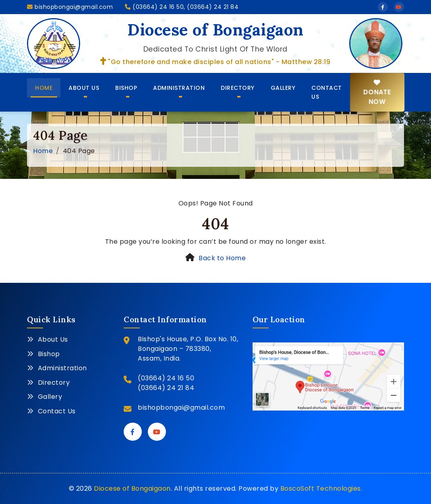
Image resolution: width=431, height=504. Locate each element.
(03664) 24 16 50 (166, 378)
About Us (84, 88)
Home (44, 88)
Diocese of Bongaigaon (132, 488)
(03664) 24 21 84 (166, 388)
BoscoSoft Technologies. (321, 488)
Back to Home (222, 258)
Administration (179, 88)
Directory (238, 88)
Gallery (283, 88)
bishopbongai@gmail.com (70, 7)
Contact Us (327, 92)
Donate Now (377, 92)
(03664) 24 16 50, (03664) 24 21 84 (182, 7)
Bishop (126, 88)
